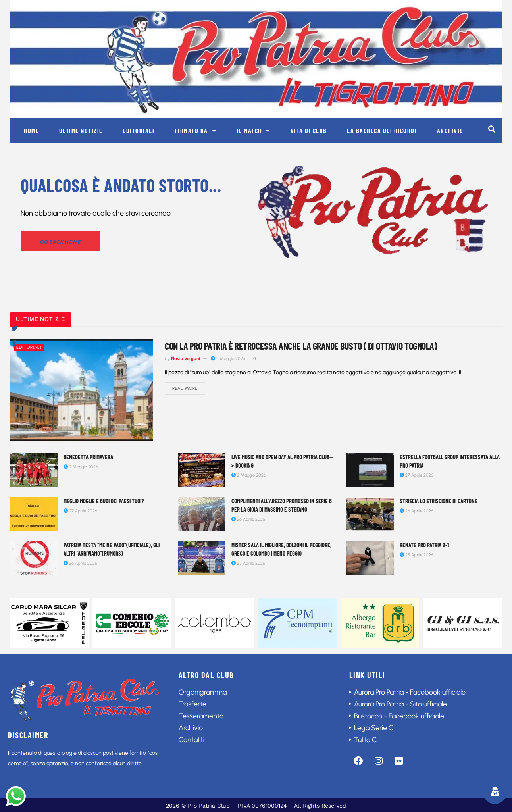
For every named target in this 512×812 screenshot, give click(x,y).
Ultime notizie (81, 130)
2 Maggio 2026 (81, 467)
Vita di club (309, 130)
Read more (185, 389)
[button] (492, 129)
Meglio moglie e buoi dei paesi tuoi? (104, 501)
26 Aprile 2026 (248, 519)
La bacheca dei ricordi (382, 130)
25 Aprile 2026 (248, 563)
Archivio (450, 130)
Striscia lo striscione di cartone (439, 501)
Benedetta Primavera (88, 457)
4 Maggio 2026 (228, 359)
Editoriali (139, 130)
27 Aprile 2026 (417, 475)
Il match (254, 131)
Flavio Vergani (186, 359)
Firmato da (196, 131)
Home (31, 130)
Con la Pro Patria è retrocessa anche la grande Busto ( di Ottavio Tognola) (301, 346)
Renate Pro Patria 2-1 (424, 545)
